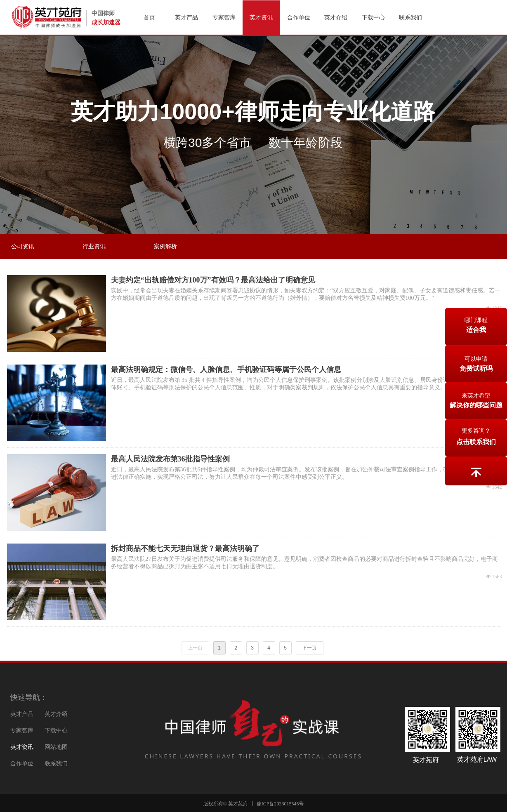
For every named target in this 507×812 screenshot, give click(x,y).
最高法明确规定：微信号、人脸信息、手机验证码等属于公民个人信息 (226, 370)
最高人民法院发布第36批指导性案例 (170, 459)
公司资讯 (23, 246)
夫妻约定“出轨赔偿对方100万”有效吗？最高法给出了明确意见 (213, 280)
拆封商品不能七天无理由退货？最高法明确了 (185, 548)
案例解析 (165, 246)
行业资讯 (94, 246)
